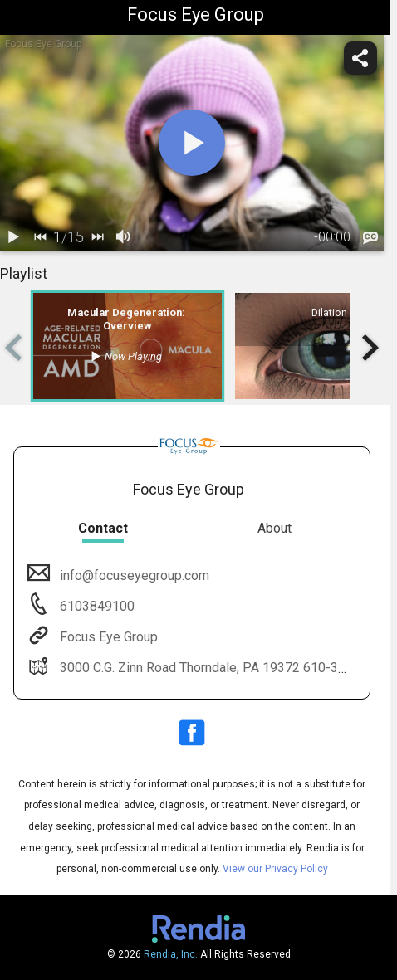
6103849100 (96, 606)
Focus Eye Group (107, 637)
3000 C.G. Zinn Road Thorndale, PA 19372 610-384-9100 (222, 668)
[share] (360, 58)
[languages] (370, 237)
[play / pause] (13, 237)
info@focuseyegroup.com (133, 575)
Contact (103, 528)
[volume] (124, 237)
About (274, 528)
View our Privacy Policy (275, 869)
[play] (192, 143)
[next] (97, 237)
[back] (40, 237)
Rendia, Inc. (171, 954)
